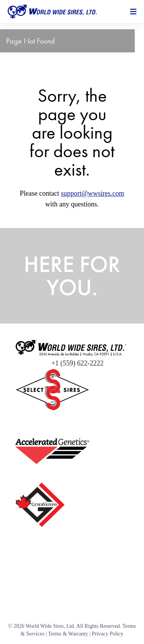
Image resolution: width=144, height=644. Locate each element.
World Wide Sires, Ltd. (50, 626)
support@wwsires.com (92, 193)
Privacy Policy (108, 634)
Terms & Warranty (68, 634)
